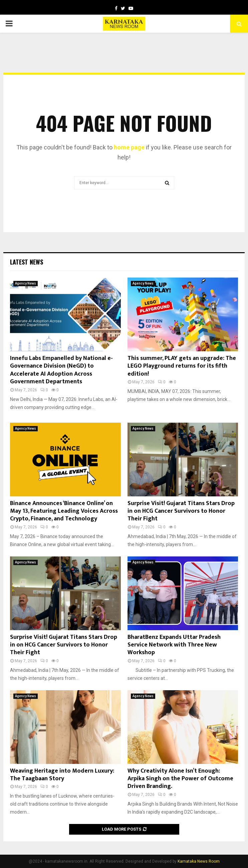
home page (129, 147)
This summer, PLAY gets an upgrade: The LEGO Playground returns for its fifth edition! (182, 366)
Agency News (26, 283)
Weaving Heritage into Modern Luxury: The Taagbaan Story (62, 775)
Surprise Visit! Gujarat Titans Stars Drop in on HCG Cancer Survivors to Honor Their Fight (181, 511)
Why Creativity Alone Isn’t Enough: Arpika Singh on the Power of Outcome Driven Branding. (180, 779)
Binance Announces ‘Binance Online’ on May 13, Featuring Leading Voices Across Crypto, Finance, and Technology (64, 511)
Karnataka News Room (199, 861)
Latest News (27, 262)
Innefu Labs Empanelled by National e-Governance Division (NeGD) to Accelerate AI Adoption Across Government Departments (61, 370)
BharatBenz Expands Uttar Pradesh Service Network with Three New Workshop (174, 645)
